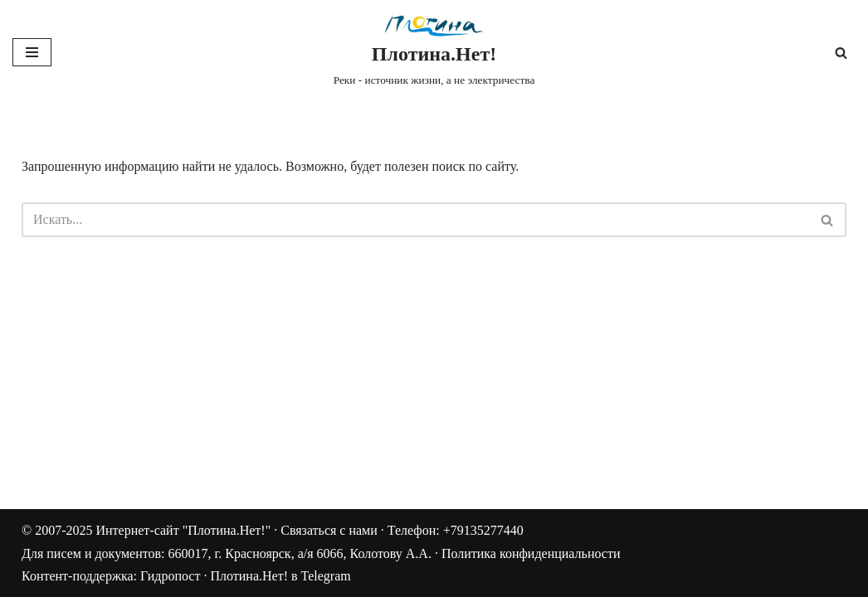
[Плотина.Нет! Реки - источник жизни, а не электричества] (434, 53)
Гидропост (170, 576)
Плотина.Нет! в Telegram (280, 576)
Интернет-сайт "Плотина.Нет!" (183, 530)
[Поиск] (841, 53)
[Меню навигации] (32, 52)
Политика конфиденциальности (531, 553)
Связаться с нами (329, 530)
